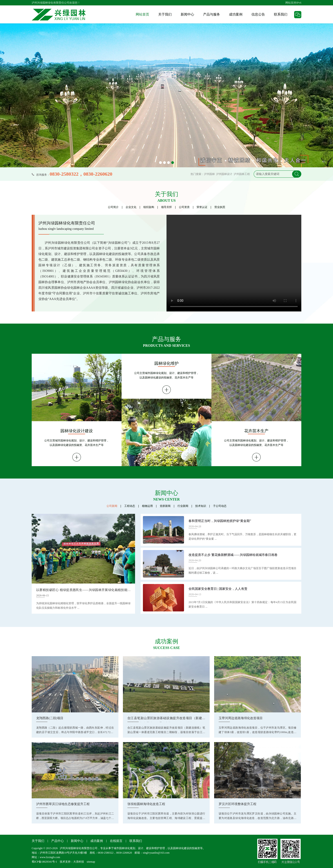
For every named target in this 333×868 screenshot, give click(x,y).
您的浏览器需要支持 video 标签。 (234, 263)
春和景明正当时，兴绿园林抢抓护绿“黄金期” (220, 521)
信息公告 (258, 14)
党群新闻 (165, 506)
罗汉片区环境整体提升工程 (238, 804)
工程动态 (130, 506)
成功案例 (236, 14)
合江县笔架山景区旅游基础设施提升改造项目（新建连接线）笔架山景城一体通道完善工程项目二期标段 (166, 719)
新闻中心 (187, 14)
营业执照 (220, 207)
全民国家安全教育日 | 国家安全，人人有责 (218, 589)
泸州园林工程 (242, 174)
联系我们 (281, 14)
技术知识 (201, 506)
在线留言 (116, 841)
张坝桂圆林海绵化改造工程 (146, 804)
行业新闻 (183, 506)
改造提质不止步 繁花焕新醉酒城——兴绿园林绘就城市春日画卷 (233, 555)
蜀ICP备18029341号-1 (44, 862)
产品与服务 (212, 14)
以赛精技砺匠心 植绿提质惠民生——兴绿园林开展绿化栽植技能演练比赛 (83, 591)
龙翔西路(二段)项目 (50, 718)
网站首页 (142, 14)
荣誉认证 (202, 207)
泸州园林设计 (224, 174)
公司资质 (184, 207)
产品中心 (58, 841)
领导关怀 (166, 207)
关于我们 (165, 14)
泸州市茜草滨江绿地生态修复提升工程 (63, 804)
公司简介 (113, 207)
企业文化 (131, 207)
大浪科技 (79, 862)
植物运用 (147, 506)
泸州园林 (209, 174)
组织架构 (149, 207)
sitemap (91, 862)
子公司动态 (220, 506)
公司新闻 (112, 506)
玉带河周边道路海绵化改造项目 (241, 718)
